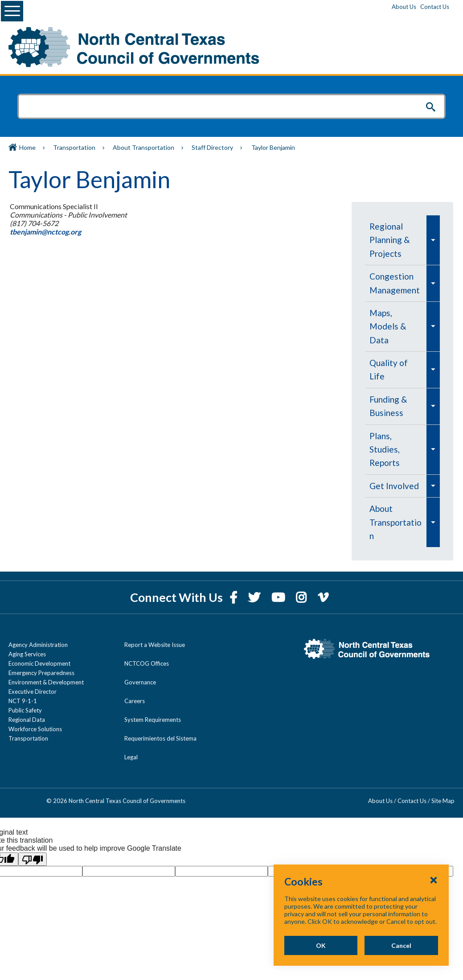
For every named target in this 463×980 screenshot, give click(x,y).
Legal (131, 744)
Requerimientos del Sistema (160, 725)
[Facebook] (234, 584)
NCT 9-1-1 (23, 688)
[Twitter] (255, 584)
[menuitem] (396, 240)
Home (27, 147)
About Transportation (143, 147)
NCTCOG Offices (147, 650)
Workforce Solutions (35, 716)
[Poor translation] (33, 846)
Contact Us (435, 7)
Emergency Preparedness (41, 659)
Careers (135, 688)
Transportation (74, 147)
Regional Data (27, 706)
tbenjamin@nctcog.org (45, 232)
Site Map (443, 787)
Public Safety (25, 697)
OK (316, 945)
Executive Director (33, 678)
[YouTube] (279, 584)
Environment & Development (46, 669)
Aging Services (27, 641)
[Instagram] (302, 584)
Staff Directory (212, 147)
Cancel (400, 945)
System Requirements (153, 706)
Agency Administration (38, 631)
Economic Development (39, 650)
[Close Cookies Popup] (434, 880)
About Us (404, 7)
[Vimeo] (323, 584)
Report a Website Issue (155, 631)
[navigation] (403, 375)
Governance (140, 669)
